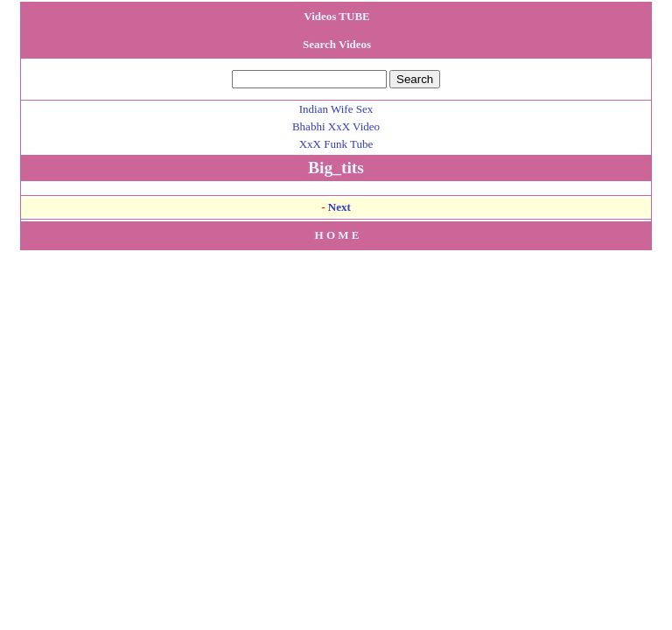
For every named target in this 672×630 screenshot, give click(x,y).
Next (339, 207)
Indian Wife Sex (336, 109)
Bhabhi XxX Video (336, 126)
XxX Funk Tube (336, 144)
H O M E (337, 235)
